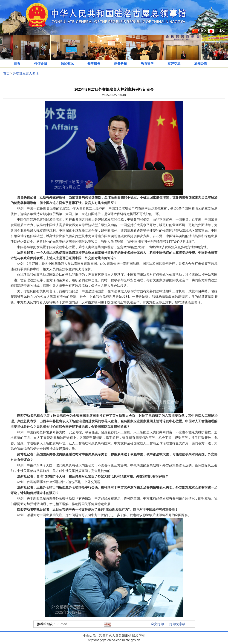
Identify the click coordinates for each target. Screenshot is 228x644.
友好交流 (174, 64)
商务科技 (121, 64)
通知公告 (201, 64)
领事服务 (94, 64)
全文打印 (157, 624)
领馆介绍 (40, 64)
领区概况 (67, 64)
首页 (17, 64)
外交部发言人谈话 (26, 73)
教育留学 (147, 64)
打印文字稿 (177, 624)
